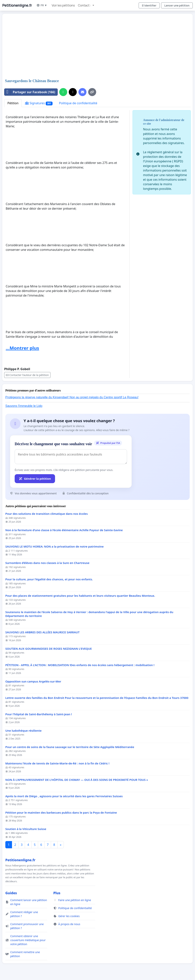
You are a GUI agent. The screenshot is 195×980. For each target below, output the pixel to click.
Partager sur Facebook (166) (30, 92)
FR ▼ (42, 5)
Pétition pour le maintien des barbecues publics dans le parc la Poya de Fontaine (61, 813)
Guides (11, 893)
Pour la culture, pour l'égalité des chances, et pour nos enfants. (49, 579)
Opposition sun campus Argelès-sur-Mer (33, 681)
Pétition (13, 103)
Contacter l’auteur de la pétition (27, 375)
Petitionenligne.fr (17, 5)
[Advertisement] (97, 47)
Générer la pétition (35, 479)
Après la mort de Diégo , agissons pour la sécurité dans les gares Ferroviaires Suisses (64, 796)
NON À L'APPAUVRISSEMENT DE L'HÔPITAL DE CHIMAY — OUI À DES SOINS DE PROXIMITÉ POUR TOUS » (77, 780)
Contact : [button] (85, 5)
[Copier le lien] (92, 92)
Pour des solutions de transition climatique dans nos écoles (47, 514)
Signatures (39, 103)
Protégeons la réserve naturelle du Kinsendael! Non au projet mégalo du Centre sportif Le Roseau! (72, 397)
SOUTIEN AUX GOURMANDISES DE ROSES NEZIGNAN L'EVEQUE (49, 649)
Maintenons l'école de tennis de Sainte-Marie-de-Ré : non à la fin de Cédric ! (57, 763)
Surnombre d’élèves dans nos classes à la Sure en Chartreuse (47, 563)
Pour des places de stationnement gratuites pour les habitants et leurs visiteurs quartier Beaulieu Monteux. (80, 596)
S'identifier (149, 5)
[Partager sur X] (73, 92)
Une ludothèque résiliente (23, 731)
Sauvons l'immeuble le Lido (24, 406)
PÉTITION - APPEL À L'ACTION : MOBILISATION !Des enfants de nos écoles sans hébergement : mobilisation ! (80, 665)
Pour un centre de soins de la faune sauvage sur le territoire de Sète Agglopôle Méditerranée (70, 747)
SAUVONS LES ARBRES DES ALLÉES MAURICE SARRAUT (42, 632)
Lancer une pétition (177, 5)
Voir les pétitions (63, 5)
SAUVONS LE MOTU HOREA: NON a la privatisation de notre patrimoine (54, 547)
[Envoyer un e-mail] (82, 92)
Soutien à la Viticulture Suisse (26, 829)
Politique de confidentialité (78, 103)
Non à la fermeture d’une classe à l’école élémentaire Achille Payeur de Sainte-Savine (64, 530)
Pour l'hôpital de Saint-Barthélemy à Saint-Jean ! (39, 714)
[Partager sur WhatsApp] (63, 92)
